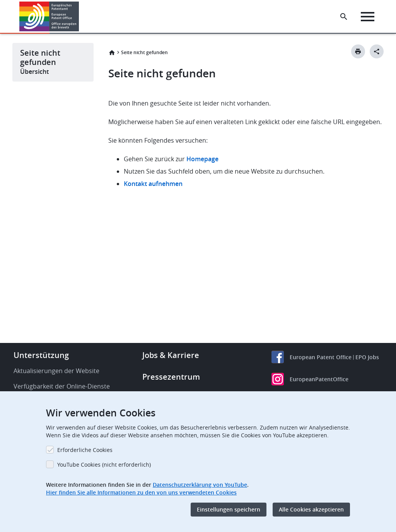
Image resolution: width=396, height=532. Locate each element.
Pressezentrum (171, 377)
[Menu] (368, 17)
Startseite (112, 53)
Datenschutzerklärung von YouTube (200, 485)
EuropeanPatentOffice (319, 379)
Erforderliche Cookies (85, 450)
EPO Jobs (367, 357)
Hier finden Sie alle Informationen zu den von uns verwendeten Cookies (141, 492)
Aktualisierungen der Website (56, 371)
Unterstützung (41, 355)
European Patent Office (321, 357)
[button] (80, 17)
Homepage (203, 159)
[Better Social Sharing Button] (377, 51)
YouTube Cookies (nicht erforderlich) (104, 465)
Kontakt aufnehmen (153, 184)
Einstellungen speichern (229, 509)
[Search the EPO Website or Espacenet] (344, 17)
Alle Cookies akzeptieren (311, 509)
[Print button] (358, 51)
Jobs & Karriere (171, 355)
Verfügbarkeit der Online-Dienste (62, 386)
